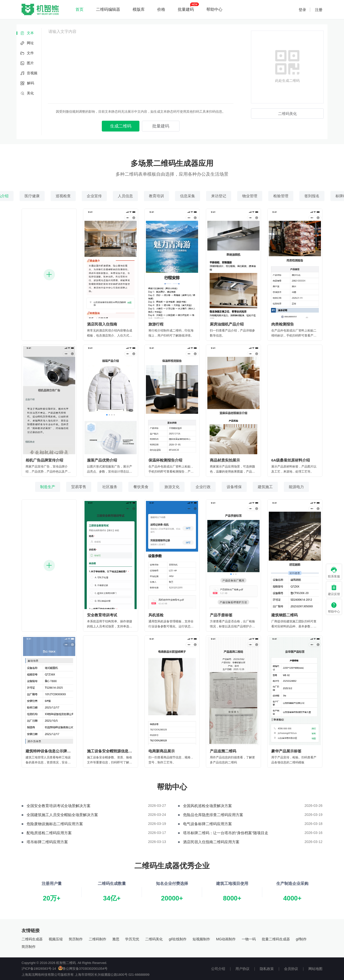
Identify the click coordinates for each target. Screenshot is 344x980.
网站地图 (315, 969)
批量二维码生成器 (276, 939)
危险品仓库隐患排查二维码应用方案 (213, 815)
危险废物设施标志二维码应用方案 (55, 824)
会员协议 (291, 969)
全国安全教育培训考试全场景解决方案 (59, 806)
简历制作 (76, 939)
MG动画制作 (226, 939)
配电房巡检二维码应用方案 (49, 833)
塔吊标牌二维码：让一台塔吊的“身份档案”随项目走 (226, 833)
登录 (302, 10)
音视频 (29, 73)
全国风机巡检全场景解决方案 (207, 806)
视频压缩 (56, 939)
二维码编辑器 (108, 9)
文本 (27, 33)
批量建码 (186, 9)
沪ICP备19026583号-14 (39, 969)
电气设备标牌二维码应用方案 (207, 824)
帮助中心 (214, 9)
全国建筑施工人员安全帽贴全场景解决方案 (62, 815)
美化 (27, 93)
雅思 (116, 939)
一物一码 (249, 939)
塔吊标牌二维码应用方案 (47, 842)
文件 (27, 53)
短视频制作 (201, 939)
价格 (161, 9)
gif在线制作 (178, 939)
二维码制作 (98, 939)
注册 (319, 10)
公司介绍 (218, 969)
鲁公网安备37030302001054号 (83, 969)
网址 (27, 43)
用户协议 (242, 969)
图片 (27, 63)
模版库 (139, 9)
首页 (79, 9)
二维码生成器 (32, 939)
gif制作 (301, 939)
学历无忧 (132, 939)
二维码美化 (154, 939)
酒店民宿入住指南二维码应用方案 (211, 842)
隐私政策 (267, 969)
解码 (27, 83)
